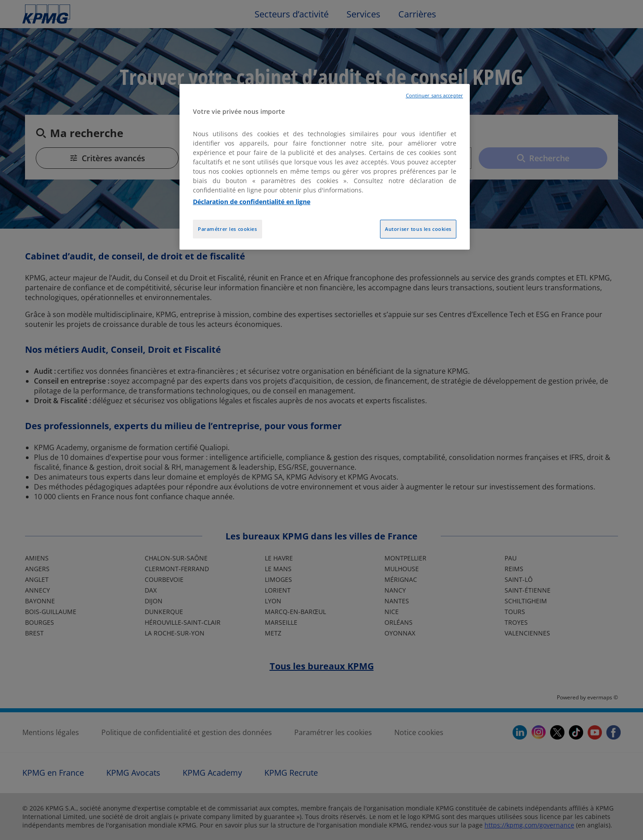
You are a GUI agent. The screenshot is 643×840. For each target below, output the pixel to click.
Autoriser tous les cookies (418, 229)
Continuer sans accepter (434, 96)
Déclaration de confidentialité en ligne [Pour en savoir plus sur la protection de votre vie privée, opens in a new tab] (252, 202)
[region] (325, 167)
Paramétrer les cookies (228, 229)
